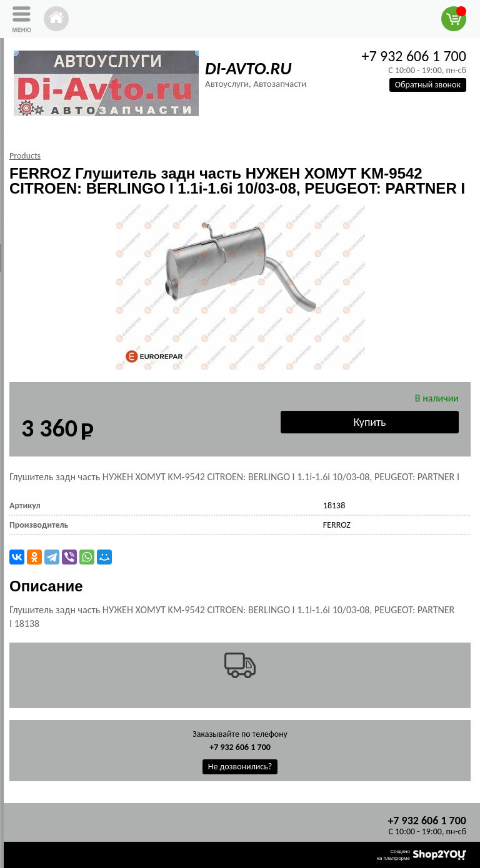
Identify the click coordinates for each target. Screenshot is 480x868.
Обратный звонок (428, 85)
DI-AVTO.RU (248, 68)
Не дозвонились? (240, 767)
